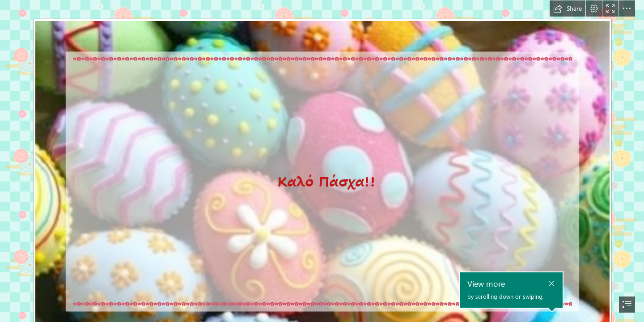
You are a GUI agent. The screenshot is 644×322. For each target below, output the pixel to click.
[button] (568, 8)
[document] (322, 161)
